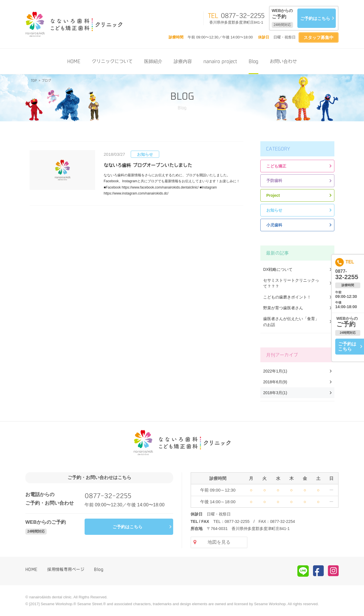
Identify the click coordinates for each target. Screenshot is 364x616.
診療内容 (183, 61)
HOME (74, 61)
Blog (253, 61)
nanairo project (220, 61)
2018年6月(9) (275, 382)
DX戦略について (278, 269)
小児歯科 (274, 225)
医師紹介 (153, 61)
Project (273, 195)
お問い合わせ (283, 61)
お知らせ (274, 210)
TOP (34, 80)
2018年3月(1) (275, 393)
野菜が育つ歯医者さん (283, 308)
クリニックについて (112, 61)
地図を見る (219, 542)
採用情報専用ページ (66, 569)
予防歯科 (274, 181)
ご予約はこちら (315, 18)
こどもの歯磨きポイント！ (287, 297)
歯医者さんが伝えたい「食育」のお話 (291, 322)
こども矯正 (276, 166)
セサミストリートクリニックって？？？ (291, 283)
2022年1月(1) (275, 371)
